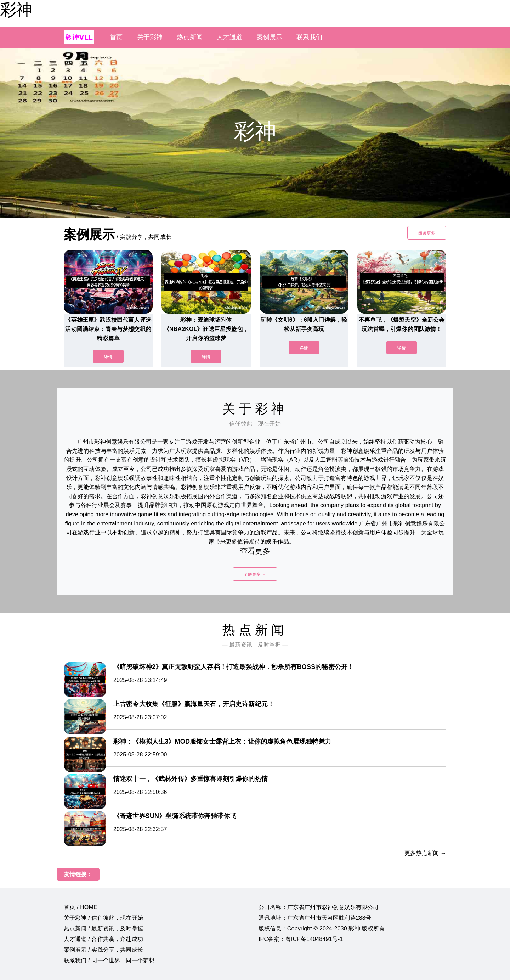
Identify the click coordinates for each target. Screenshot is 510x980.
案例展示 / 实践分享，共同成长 (103, 950)
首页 (116, 37)
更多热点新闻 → (425, 853)
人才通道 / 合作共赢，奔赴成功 (103, 939)
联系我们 (309, 37)
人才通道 (230, 37)
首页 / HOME (81, 907)
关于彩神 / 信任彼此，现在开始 (103, 918)
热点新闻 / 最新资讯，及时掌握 (103, 928)
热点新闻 (190, 37)
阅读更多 (427, 233)
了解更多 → (255, 574)
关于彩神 (150, 37)
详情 (108, 357)
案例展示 (270, 37)
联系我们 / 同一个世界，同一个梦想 (109, 960)
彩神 (16, 10)
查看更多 (255, 551)
